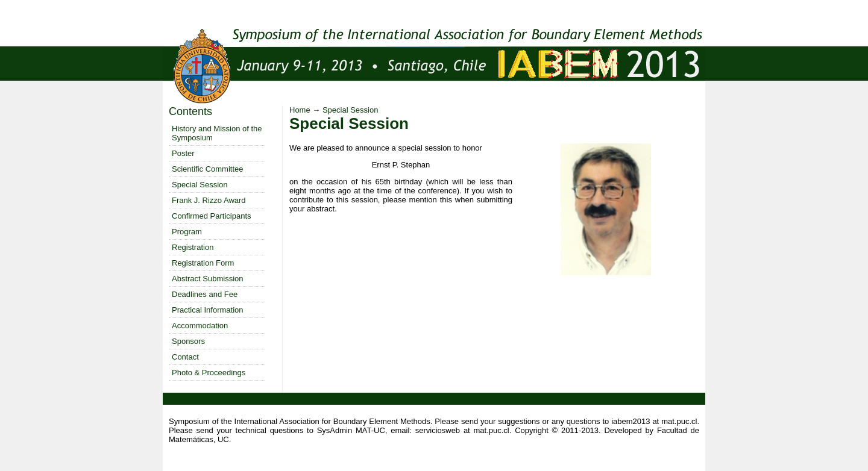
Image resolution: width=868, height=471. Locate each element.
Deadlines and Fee (205, 294)
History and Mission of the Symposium (217, 133)
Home (300, 110)
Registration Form (203, 263)
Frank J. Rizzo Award (209, 200)
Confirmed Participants (212, 216)
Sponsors (188, 341)
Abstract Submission (208, 279)
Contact (185, 357)
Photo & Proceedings (209, 373)
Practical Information (208, 310)
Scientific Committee (207, 169)
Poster (183, 153)
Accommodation (200, 326)
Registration (193, 247)
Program (187, 232)
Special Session (200, 185)
